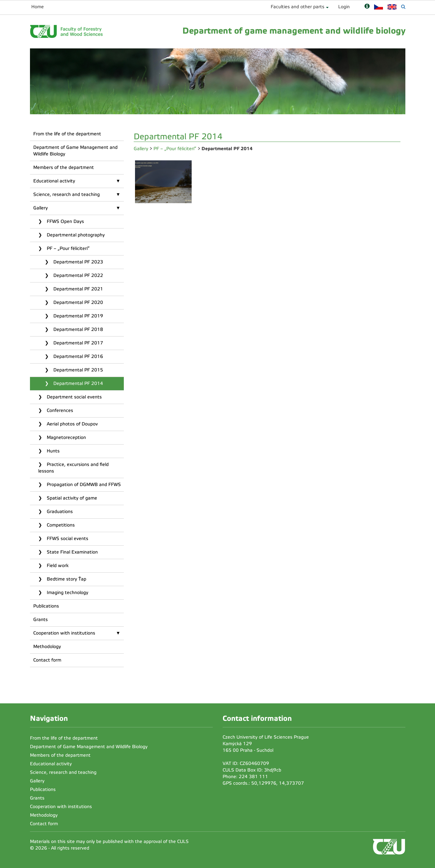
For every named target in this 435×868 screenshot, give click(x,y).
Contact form (47, 660)
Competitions (60, 525)
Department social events (74, 397)
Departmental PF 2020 (78, 302)
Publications (46, 606)
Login (344, 7)
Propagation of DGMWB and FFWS (83, 485)
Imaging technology (67, 593)
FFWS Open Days (65, 221)
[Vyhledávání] (403, 7)
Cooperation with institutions (64, 633)
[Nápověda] (367, 7)
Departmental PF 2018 (78, 329)
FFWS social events (67, 539)
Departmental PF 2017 (78, 343)
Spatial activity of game (71, 498)
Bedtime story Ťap (66, 579)
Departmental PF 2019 (78, 316)
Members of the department (64, 167)
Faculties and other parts (298, 7)
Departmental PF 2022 (78, 275)
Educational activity (54, 181)
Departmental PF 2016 (78, 356)
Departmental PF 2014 (78, 383)
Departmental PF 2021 (78, 289)
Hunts (53, 451)
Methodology (47, 647)
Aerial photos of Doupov (72, 424)
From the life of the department (67, 134)
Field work (57, 566)
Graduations (59, 512)
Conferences (59, 410)
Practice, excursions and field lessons (73, 468)
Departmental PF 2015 (78, 370)
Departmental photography (75, 235)
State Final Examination (72, 552)
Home (38, 7)
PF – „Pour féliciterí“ (68, 248)
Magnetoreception (66, 437)
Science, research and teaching (67, 194)
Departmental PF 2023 (78, 262)
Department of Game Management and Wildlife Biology (75, 151)
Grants (41, 620)
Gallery (41, 208)
